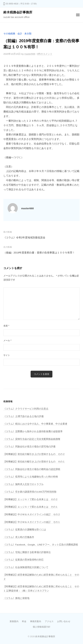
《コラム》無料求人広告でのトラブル (23, 484)
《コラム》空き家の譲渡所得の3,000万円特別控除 (30, 492)
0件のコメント (45, 54)
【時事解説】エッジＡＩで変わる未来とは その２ (31, 499)
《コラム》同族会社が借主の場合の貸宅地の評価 (29, 447)
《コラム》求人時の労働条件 (19, 537)
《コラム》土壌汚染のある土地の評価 (23, 416)
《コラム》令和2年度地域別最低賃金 (24, 237)
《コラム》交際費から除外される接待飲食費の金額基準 (33, 431)
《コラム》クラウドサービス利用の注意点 (26, 409)
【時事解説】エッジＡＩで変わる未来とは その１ (31, 507)
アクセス (49, 621)
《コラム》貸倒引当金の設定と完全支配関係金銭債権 (32, 439)
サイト (7, 355)
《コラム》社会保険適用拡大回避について (26, 567)
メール (7, 340)
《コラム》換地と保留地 (16, 598)
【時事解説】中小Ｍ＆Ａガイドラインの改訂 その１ (32, 522)
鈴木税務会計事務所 (18, 12)
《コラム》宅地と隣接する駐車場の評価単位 (27, 552)
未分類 (28, 34)
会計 (20, 34)
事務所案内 (36, 621)
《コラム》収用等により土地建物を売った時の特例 (31, 477)
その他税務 (9, 34)
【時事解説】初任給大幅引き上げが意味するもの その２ (34, 454)
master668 (30, 54)
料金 (24, 621)
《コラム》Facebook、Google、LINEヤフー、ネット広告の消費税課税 (41, 545)
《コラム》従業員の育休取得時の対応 (23, 560)
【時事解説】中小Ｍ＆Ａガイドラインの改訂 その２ (32, 514)
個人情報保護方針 (42, 627)
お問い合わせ (64, 621)
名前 (6, 326)
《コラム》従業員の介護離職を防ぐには (25, 530)
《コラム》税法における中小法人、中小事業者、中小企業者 (35, 424)
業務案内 (14, 621)
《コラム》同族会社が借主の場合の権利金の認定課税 (32, 469)
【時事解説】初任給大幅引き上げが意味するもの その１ (34, 462)
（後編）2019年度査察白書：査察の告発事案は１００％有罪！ (39, 253)
